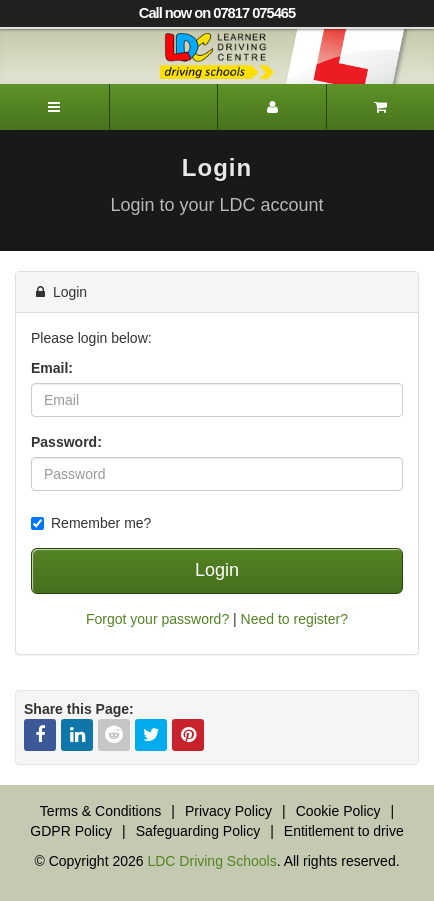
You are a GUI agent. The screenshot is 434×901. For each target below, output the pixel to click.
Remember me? (91, 523)
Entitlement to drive (344, 831)
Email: (52, 368)
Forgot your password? (157, 619)
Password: (66, 442)
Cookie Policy (338, 811)
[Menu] (54, 107)
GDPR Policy (71, 831)
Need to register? (294, 619)
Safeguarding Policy (198, 831)
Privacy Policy (228, 811)
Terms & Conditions (100, 811)
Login (217, 570)
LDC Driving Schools (211, 861)
